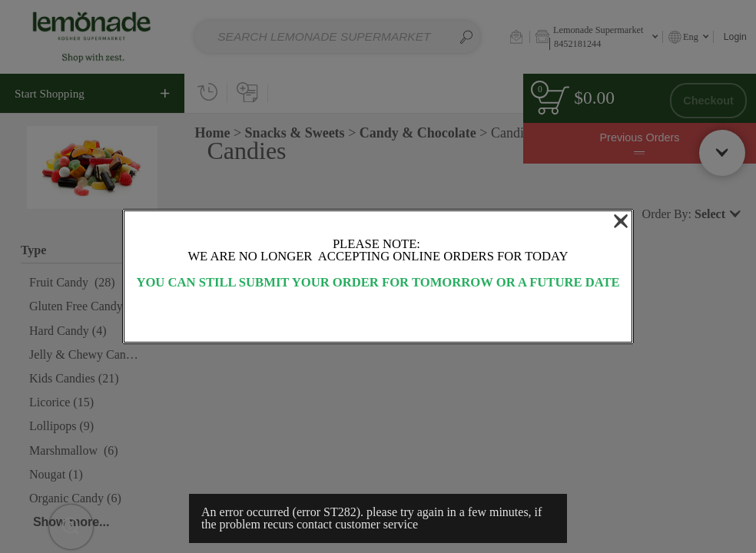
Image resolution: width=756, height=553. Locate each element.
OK (378, 317)
